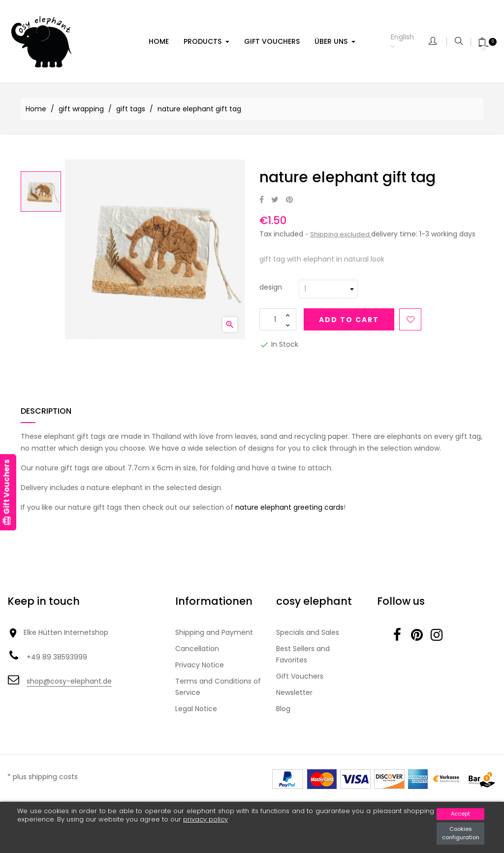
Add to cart (349, 320)
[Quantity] (278, 319)
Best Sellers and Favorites (303, 654)
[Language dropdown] (410, 42)
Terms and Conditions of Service (218, 687)
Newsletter (294, 692)
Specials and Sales (308, 632)
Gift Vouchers (300, 676)
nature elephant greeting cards (289, 507)
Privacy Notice (200, 665)
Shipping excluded (341, 234)
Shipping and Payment (214, 632)
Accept (460, 814)
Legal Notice (196, 709)
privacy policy (205, 819)
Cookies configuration (461, 833)
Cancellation (197, 649)
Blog (283, 709)
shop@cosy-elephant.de (69, 681)
